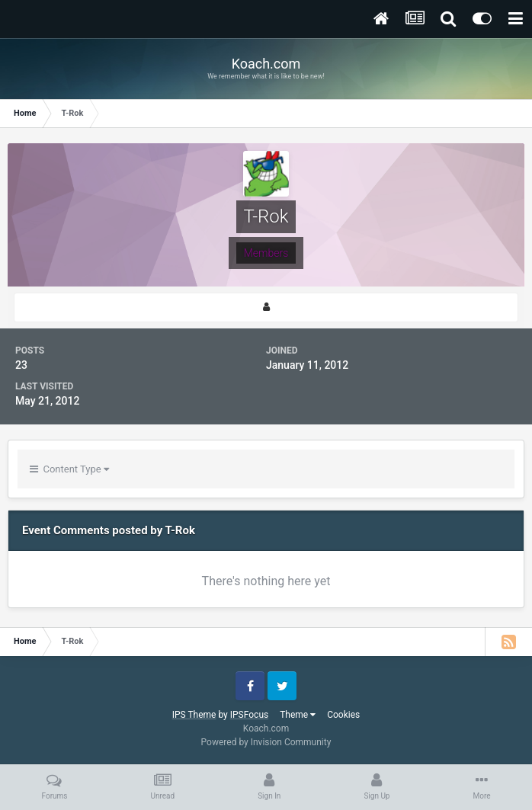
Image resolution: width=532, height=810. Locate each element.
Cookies (343, 715)
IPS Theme (194, 715)
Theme (298, 715)
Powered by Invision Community (266, 742)
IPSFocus (249, 715)
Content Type (69, 469)
